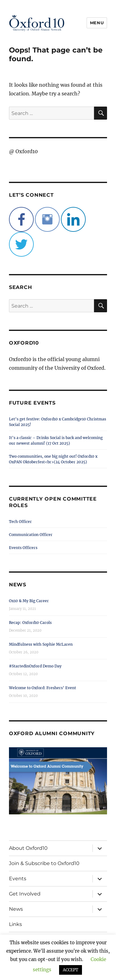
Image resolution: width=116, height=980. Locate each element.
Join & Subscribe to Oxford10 (44, 863)
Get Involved (25, 894)
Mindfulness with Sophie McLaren (41, 644)
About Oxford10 (28, 848)
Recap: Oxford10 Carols (30, 623)
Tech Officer (20, 522)
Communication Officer (31, 535)
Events (18, 879)
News (16, 909)
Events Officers (23, 548)
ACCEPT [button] (71, 970)
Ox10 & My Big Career (29, 601)
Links (15, 924)
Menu (97, 23)
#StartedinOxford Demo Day (35, 666)
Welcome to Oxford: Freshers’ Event (43, 688)
